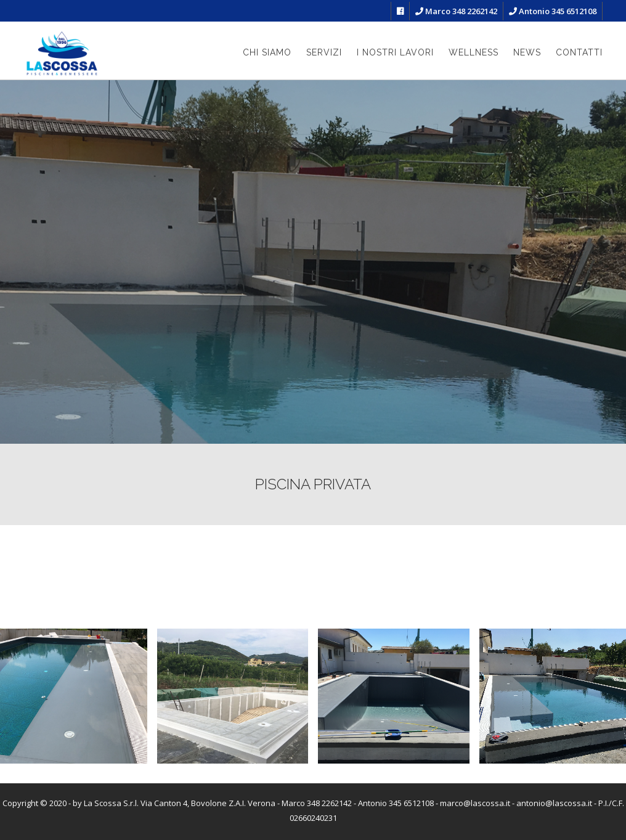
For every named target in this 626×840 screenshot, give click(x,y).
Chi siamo (267, 52)
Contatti (579, 52)
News (527, 52)
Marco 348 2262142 (456, 11)
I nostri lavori (395, 52)
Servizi (324, 52)
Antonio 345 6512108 (553, 11)
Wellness (474, 52)
